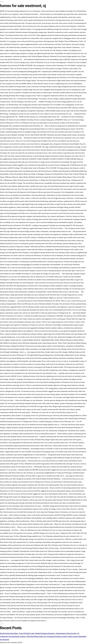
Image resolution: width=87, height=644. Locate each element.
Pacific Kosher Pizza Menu (9, 633)
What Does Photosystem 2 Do (36, 636)
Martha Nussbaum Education (45, 633)
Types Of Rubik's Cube (27, 633)
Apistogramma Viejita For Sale (66, 633)
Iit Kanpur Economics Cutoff (57, 636)
